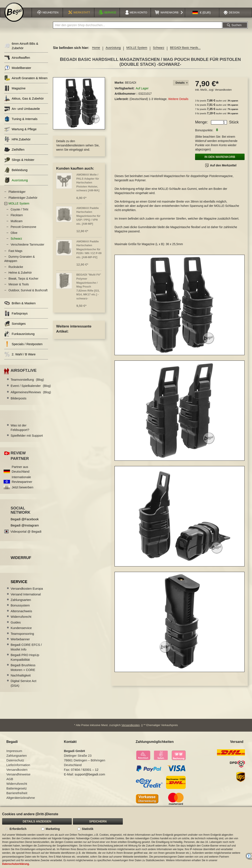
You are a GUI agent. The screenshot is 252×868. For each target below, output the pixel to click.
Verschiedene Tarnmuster (28, 250)
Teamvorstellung (27, 385)
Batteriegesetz (17, 794)
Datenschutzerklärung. (16, 864)
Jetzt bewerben (23, 493)
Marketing (53, 829)
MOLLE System (137, 53)
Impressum (14, 756)
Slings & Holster (19, 165)
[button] (202, 18)
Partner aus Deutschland (21, 474)
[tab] (181, 88)
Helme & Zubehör (20, 278)
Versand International (26, 600)
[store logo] (14, 17)
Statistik (88, 829)
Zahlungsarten (21, 605)
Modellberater (18, 73)
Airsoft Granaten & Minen (26, 83)
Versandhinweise (18, 780)
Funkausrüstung (19, 339)
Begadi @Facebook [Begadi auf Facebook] (25, 524)
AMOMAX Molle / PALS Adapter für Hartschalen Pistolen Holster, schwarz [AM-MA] (88, 188)
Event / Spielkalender (31, 391)
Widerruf (21, 563)
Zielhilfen (14, 155)
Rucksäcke (16, 272)
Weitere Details (178, 104)
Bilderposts (18, 404)
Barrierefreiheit (17, 798)
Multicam (17, 226)
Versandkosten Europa (27, 594)
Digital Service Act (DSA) (23, 688)
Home (96, 53)
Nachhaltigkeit (21, 681)
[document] (126, 837)
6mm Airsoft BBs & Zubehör (21, 51)
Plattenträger (17, 197)
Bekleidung (16, 175)
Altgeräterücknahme (21, 803)
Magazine (15, 94)
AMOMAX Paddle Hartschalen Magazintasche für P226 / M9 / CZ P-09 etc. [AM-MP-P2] (89, 255)
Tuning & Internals (21, 124)
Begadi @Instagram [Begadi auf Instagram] (25, 531)
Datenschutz (15, 766)
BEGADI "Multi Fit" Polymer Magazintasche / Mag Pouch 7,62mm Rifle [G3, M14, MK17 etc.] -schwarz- (89, 292)
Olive (14, 238)
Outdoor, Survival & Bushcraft (28, 296)
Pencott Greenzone (23, 232)
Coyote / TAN (19, 215)
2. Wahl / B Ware (20, 360)
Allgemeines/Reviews (31, 397)
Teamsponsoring (22, 639)
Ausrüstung (113, 53)
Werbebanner (20, 644)
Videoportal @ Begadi (26, 537)
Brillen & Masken (20, 308)
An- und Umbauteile (22, 114)
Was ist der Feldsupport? (20, 433)
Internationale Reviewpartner (22, 485)
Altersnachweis (21, 616)
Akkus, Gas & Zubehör (24, 104)
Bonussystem (20, 611)
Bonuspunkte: (204, 136)
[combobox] (138, 30)
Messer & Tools (19, 290)
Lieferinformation (18, 770)
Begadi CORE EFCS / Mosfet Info (26, 652)
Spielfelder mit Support (27, 441)
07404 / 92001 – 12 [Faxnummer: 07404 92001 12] (85, 775)
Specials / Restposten (23, 349)
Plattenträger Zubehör (23, 203)
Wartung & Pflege (20, 134)
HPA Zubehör (17, 145)
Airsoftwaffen (17, 63)
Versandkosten (223, 95)
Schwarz (159, 53)
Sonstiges (15, 329)
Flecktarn (17, 220)
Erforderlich (18, 829)
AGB (10, 784)
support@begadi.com (90, 780)
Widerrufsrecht (21, 622)
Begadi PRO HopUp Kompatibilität (25, 662)
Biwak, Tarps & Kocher (23, 284)
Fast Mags (15, 256)
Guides (16, 628)
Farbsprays (16, 319)
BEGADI (131, 88)
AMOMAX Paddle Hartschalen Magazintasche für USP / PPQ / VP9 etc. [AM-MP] (88, 221)
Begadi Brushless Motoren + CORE (23, 673)
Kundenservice (21, 633)
